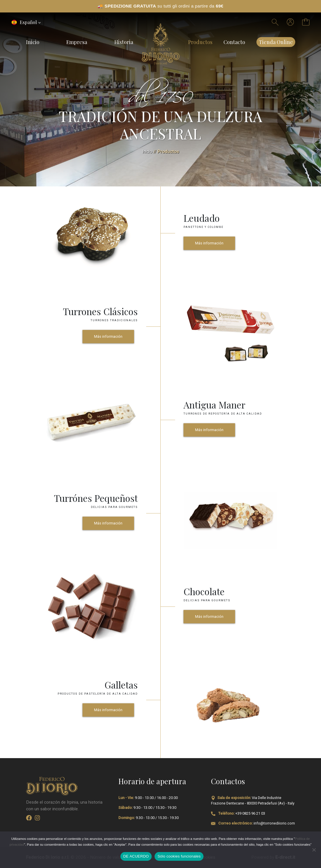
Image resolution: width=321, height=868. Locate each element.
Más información (209, 243)
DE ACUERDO (136, 856)
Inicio (33, 42)
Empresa (77, 42)
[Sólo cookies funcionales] (314, 850)
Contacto (234, 42)
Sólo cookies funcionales (179, 856)
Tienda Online (276, 42)
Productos (200, 42)
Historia (124, 42)
